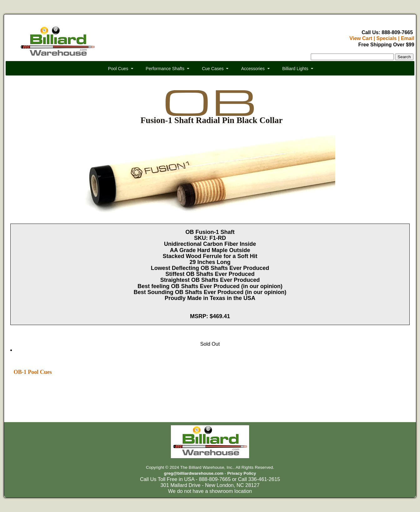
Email (408, 38)
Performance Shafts (165, 69)
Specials (387, 38)
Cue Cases (213, 69)
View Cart (361, 38)
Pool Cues (118, 69)
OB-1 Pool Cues (33, 372)
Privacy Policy (242, 473)
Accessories (253, 69)
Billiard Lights (295, 69)
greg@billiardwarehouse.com (194, 473)
